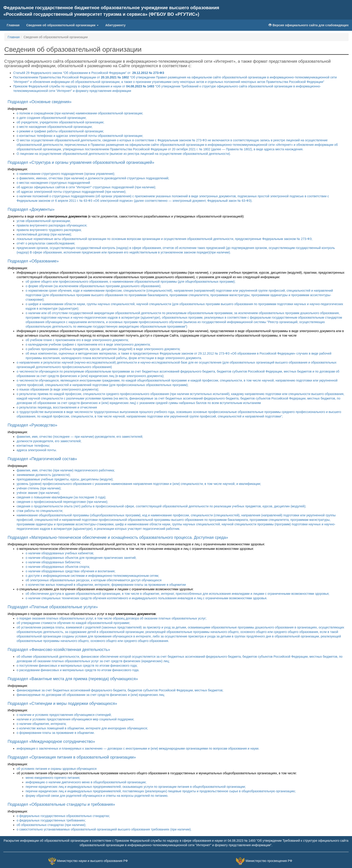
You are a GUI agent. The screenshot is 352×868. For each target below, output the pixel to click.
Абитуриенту (115, 25)
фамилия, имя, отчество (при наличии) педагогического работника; (66, 470)
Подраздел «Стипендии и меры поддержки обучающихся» (62, 704)
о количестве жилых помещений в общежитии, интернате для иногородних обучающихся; (82, 728)
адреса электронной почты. (37, 450)
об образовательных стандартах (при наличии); (51, 825)
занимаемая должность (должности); (44, 475)
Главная (13, 25)
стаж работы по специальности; (40, 511)
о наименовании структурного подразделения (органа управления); (66, 174)
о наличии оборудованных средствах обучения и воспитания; (70, 571)
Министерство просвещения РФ (269, 861)
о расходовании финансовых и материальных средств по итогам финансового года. (78, 670)
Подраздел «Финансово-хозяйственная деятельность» (59, 650)
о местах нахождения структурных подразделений (53, 183)
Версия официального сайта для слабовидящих (309, 25)
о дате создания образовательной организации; (52, 118)
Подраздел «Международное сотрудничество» (51, 741)
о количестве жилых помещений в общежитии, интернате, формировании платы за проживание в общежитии (106, 585)
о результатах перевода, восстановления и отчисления (57, 407)
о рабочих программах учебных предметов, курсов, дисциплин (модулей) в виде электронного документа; (103, 349)
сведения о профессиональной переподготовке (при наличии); (62, 502)
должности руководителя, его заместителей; (49, 441)
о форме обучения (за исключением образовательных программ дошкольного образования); (93, 286)
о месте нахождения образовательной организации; (55, 127)
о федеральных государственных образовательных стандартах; (63, 816)
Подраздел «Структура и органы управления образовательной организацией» (81, 162)
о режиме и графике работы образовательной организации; (60, 131)
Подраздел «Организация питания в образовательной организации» (72, 757)
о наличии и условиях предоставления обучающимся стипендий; (64, 715)
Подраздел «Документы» (31, 209)
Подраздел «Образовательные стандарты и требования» (61, 804)
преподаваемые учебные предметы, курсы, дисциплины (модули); (65, 479)
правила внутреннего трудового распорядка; (49, 230)
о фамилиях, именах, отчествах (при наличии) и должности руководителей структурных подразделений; (93, 178)
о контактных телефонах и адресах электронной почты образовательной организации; (80, 136)
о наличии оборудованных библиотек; (53, 562)
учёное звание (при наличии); (38, 493)
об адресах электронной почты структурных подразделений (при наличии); (71, 192)
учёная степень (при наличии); (39, 488)
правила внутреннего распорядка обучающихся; (52, 225)
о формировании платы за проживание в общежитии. (56, 733)
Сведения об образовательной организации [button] (62, 25)
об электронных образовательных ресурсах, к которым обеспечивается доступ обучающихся (93, 580)
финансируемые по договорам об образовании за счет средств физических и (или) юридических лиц (90, 695)
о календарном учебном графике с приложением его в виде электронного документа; (88, 344)
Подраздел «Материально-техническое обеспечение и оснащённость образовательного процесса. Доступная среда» (118, 537)
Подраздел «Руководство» (32, 425)
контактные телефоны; (33, 446)
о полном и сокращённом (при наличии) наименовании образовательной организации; (80, 113)
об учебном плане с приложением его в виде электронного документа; (77, 340)
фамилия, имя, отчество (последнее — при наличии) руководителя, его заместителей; (80, 437)
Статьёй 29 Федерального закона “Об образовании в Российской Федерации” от (89, 73)
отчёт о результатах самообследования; (46, 243)
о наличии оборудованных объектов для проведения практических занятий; (81, 558)
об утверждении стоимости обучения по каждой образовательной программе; (73, 623)
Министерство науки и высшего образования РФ (92, 861)
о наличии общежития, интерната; (42, 724)
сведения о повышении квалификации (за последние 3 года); (61, 497)
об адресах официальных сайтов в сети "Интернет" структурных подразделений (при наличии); (86, 187)
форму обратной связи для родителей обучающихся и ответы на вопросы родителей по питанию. (97, 796)
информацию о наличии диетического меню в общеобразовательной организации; (86, 782)
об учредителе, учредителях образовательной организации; (60, 122)
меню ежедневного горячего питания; (53, 778)
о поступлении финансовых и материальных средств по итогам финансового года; (77, 666)
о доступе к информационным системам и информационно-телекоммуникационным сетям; (92, 576)
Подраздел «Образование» (33, 261)
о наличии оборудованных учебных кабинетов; (60, 553)
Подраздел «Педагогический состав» (42, 459)
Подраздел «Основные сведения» (40, 102)
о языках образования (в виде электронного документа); (58, 389)
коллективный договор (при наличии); (44, 234)
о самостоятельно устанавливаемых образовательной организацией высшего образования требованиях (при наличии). (104, 829)
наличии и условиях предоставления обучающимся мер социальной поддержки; (75, 719)
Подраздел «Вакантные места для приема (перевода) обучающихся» (73, 679)
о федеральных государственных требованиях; (51, 820)
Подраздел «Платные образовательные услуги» (53, 607)
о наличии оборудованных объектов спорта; (58, 567)
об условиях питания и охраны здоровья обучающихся (57, 769)
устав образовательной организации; (44, 221)
